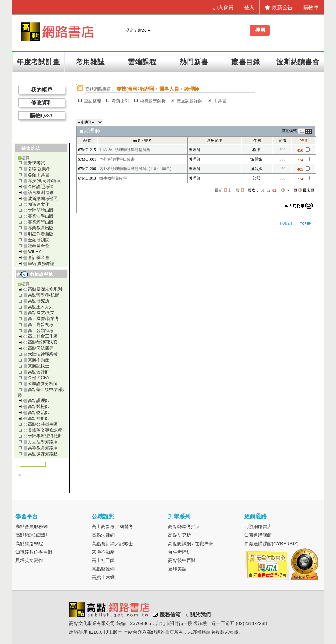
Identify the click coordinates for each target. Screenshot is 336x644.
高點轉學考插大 (184, 526)
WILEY (34, 252)
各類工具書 (39, 175)
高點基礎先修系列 (45, 289)
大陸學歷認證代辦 (45, 436)
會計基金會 (39, 258)
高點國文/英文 (41, 313)
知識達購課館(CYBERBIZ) (271, 544)
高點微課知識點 (43, 454)
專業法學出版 (41, 216)
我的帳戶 (42, 90)
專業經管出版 (41, 222)
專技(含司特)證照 (44, 181)
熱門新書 (194, 62)
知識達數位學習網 (34, 552)
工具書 (220, 101)
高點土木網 (103, 577)
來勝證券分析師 (43, 384)
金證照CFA (38, 378)
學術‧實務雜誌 (41, 263)
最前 (219, 190)
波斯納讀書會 (298, 62)
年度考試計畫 (38, 62)
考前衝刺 (120, 101)
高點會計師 (39, 372)
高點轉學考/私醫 (43, 295)
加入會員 (223, 7)
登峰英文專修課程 (45, 430)
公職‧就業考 (39, 169)
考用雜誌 (90, 62)
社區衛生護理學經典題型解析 (125, 150)
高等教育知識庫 (43, 448)
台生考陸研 (180, 552)
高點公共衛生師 (43, 424)
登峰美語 (177, 569)
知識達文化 (39, 204)
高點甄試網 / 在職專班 (191, 544)
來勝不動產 (39, 360)
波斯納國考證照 (43, 198)
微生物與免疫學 (113, 178)
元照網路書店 (258, 526)
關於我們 (200, 615)
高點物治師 (39, 412)
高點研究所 (39, 301)
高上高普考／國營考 (112, 526)
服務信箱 (170, 615)
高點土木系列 (41, 307)
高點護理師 (39, 401)
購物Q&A (41, 115)
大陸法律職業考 (43, 354)
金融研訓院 (39, 240)
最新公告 (279, 7)
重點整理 (92, 101)
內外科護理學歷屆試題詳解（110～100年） (137, 169)
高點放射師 (39, 418)
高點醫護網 (103, 569)
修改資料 (42, 103)
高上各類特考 (41, 330)
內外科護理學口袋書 (117, 159)
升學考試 (36, 163)
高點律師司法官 (43, 342)
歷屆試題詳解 (189, 101)
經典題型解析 (153, 101)
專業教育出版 (41, 228)
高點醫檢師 (39, 407)
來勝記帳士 (39, 366)
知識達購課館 (258, 535)
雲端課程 (142, 62)
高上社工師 (103, 560)
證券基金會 (39, 246)
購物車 (311, 7)
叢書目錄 (246, 62)
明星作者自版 (41, 234)
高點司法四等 (41, 348)
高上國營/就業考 (43, 319)
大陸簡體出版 (41, 210)
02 (268, 190)
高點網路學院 (29, 544)
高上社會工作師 (43, 336)
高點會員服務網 (31, 526)
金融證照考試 (41, 187)
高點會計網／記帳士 (112, 544)
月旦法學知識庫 (43, 442)
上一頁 (234, 190)
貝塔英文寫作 (29, 560)
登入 (249, 7)
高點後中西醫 (182, 560)
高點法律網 (103, 535)
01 (263, 190)
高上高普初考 (41, 324)
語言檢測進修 (41, 193)
